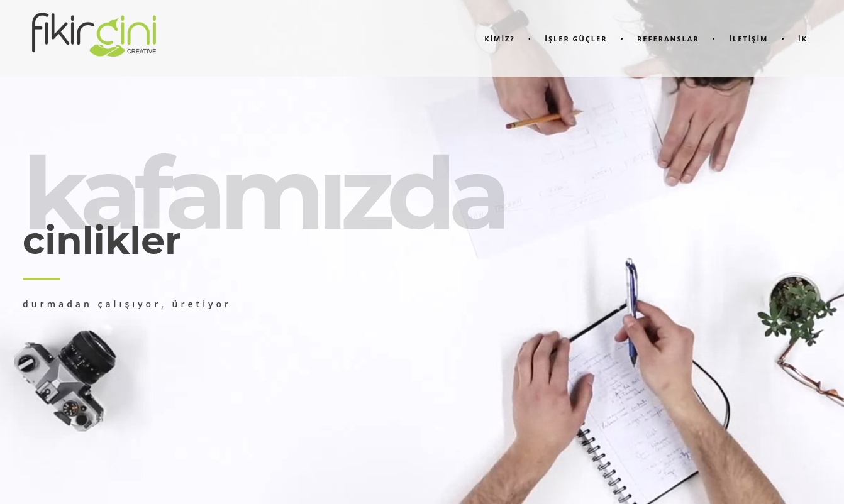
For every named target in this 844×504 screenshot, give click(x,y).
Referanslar (668, 39)
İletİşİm (748, 39)
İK (803, 39)
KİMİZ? (500, 39)
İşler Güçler (576, 39)
